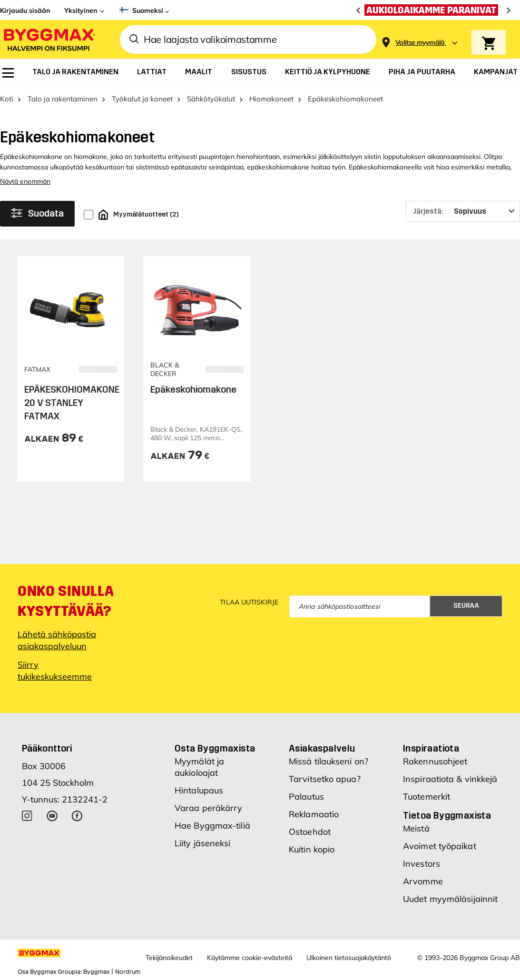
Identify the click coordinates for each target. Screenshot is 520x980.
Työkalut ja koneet (142, 99)
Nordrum (128, 972)
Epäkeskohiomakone (193, 389)
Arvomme (423, 881)
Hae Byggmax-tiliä (212, 826)
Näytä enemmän (25, 181)
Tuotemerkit (427, 797)
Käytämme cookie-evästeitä (250, 958)
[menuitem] (8, 73)
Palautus (306, 797)
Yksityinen (81, 10)
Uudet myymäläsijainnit (450, 899)
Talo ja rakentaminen (63, 99)
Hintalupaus (199, 790)
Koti (7, 99)
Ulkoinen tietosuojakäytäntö (349, 958)
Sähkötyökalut (211, 99)
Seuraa (466, 606)
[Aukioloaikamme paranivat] (434, 10)
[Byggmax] (49, 39)
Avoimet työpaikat (440, 846)
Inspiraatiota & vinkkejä (450, 779)
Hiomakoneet (271, 99)
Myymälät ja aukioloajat (199, 767)
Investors (422, 864)
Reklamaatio (314, 814)
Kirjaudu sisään (25, 10)
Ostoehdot (310, 832)
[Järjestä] (463, 211)
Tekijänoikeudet (169, 958)
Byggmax (96, 972)
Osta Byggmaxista (215, 748)
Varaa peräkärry (209, 808)
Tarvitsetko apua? (325, 779)
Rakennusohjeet (435, 761)
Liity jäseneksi (203, 843)
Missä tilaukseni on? (329, 761)
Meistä (416, 828)
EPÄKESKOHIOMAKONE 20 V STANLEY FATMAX (72, 403)
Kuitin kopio (312, 849)
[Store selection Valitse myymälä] (420, 43)
